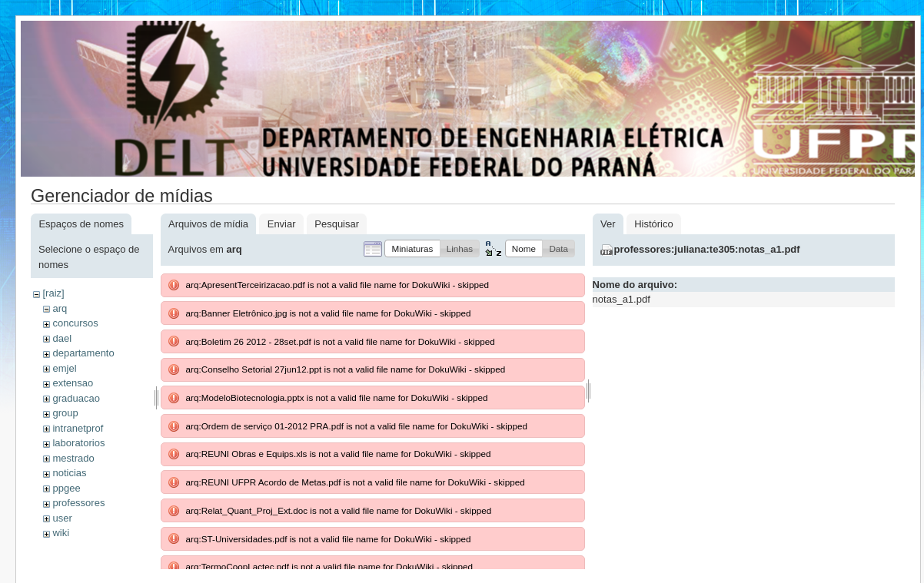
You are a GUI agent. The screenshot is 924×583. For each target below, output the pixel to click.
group (65, 413)
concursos (75, 323)
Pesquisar (337, 224)
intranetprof (78, 428)
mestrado (73, 458)
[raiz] (53, 293)
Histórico (654, 224)
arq (60, 308)
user (62, 518)
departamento (83, 353)
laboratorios (78, 443)
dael (62, 338)
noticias (69, 473)
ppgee (66, 488)
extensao (73, 383)
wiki (61, 533)
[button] (412, 248)
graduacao (76, 398)
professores (78, 503)
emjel (64, 368)
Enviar (282, 224)
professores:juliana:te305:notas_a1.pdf (707, 249)
